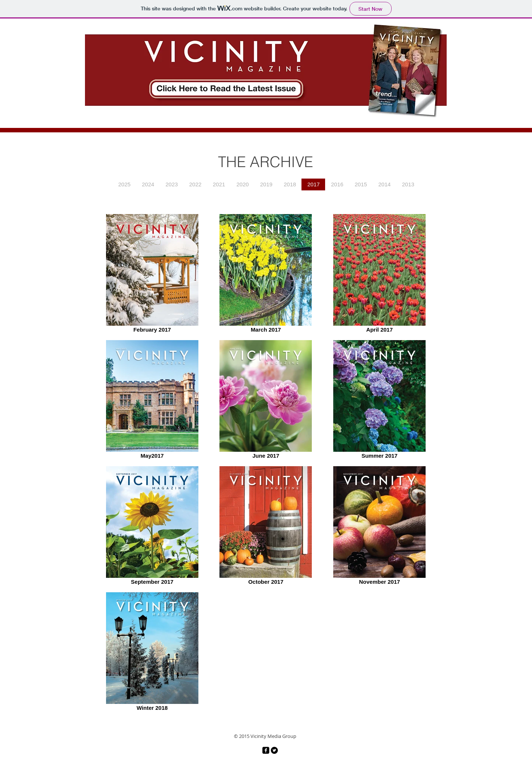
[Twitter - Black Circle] (274, 750)
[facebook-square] (266, 750)
